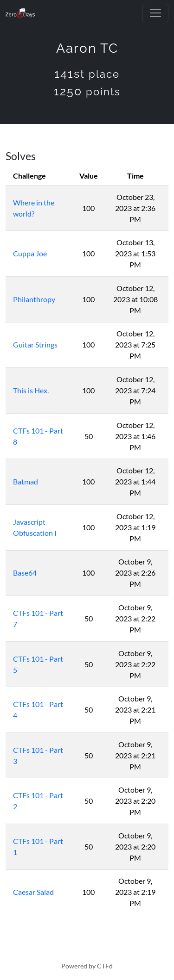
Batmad (26, 481)
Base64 (25, 573)
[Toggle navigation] (155, 13)
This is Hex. (31, 390)
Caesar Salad (33, 892)
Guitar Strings (35, 344)
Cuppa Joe (30, 253)
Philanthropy (34, 299)
